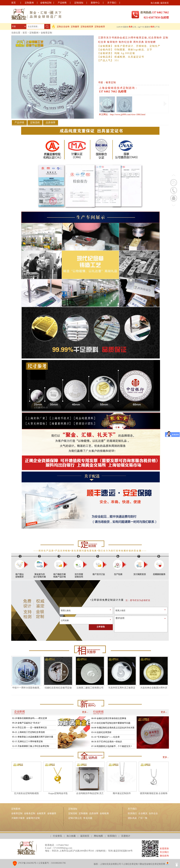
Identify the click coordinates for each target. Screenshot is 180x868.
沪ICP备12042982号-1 (28, 863)
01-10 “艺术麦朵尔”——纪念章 (106, 737)
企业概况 (143, 813)
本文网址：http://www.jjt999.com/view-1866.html (122, 114)
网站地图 (98, 836)
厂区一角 (143, 818)
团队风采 (132, 818)
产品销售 (62, 3)
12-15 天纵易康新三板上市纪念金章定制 (31, 746)
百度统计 (126, 836)
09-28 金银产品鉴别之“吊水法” (26, 723)
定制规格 (83, 813)
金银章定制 (46, 33)
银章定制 (111, 82)
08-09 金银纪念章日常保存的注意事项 (109, 718)
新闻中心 (95, 3)
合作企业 (153, 813)
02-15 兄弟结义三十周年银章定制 (27, 741)
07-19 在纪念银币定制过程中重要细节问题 (111, 723)
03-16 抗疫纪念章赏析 (101, 732)
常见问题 (88, 818)
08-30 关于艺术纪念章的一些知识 (107, 742)
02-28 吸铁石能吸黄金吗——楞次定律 (30, 718)
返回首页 (165, 3)
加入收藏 (155, 3)
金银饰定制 (46, 3)
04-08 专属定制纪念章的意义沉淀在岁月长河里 (113, 728)
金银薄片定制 (33, 818)
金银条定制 (30, 813)
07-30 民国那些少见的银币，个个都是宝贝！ (112, 746)
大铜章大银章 (18, 818)
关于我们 (112, 3)
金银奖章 (41, 813)
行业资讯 (57, 836)
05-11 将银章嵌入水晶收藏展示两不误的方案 (33, 737)
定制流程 (73, 813)
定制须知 (79, 3)
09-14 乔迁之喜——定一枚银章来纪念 (30, 728)
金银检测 (104, 813)
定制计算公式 (75, 818)
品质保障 (94, 813)
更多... (85, 712)
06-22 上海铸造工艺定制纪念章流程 (28, 732)
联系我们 (132, 813)
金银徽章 (52, 813)
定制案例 (29, 3)
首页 (13, 3)
